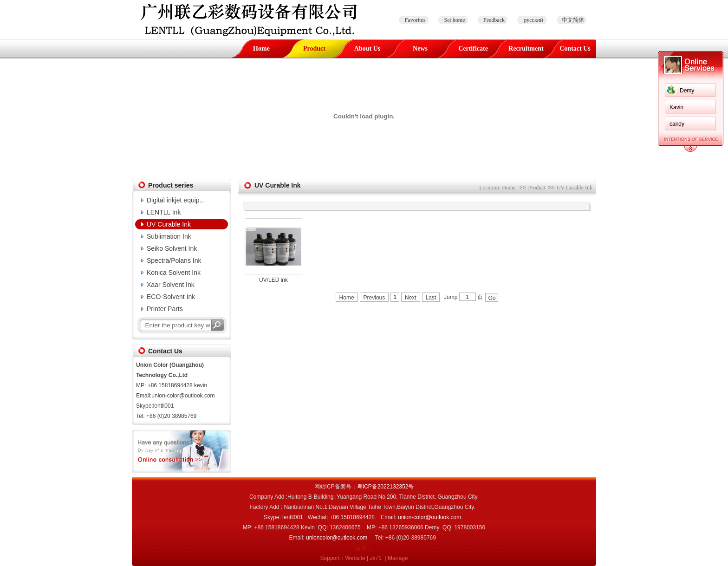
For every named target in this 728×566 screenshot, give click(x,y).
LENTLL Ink (164, 212)
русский (533, 20)
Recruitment (526, 49)
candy (677, 124)
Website (355, 558)
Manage (398, 558)
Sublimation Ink (169, 236)
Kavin (676, 107)
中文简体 (573, 20)
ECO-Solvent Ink (171, 297)
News (420, 49)
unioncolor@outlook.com (337, 538)
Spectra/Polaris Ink (174, 260)
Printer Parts (165, 309)
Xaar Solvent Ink (171, 285)
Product (314, 49)
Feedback (494, 20)
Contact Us (575, 49)
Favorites (415, 20)
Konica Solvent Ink (174, 273)
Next (411, 298)
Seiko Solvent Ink (172, 248)
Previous (374, 298)
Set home (455, 20)
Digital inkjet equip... (176, 200)
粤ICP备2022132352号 (386, 487)
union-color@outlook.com (429, 517)
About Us (367, 49)
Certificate (473, 49)
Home (261, 49)
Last (431, 298)
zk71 (376, 558)
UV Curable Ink (169, 224)
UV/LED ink (273, 280)
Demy (687, 91)
